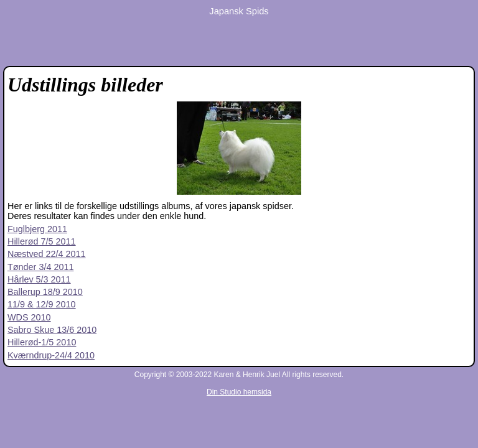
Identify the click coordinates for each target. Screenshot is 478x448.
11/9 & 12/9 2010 (42, 304)
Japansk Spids (239, 11)
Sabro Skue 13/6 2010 (52, 330)
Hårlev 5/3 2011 (39, 279)
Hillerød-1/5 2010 (42, 342)
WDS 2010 (29, 317)
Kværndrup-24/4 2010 (51, 355)
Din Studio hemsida (239, 392)
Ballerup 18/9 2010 (45, 292)
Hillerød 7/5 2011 (42, 241)
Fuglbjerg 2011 (37, 229)
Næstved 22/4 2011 (47, 254)
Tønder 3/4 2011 (40, 267)
